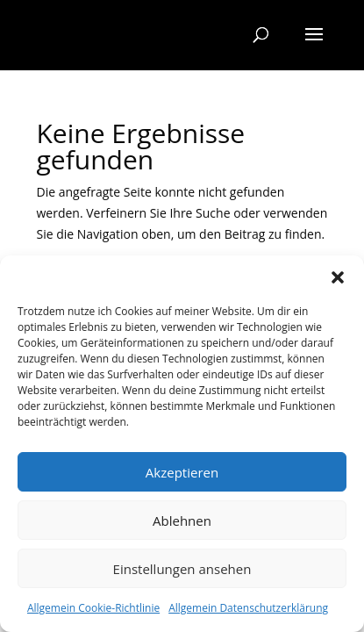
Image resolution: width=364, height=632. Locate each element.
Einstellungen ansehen (182, 569)
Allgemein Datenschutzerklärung (248, 608)
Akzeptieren (182, 472)
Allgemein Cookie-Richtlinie (93, 608)
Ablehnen (182, 521)
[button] (338, 277)
